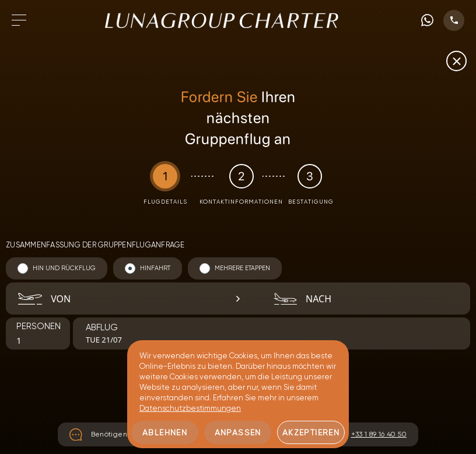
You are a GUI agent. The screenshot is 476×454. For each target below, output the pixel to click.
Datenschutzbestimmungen (190, 408)
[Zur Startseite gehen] (222, 20)
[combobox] (127, 299)
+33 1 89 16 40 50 (379, 434)
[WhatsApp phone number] (427, 20)
